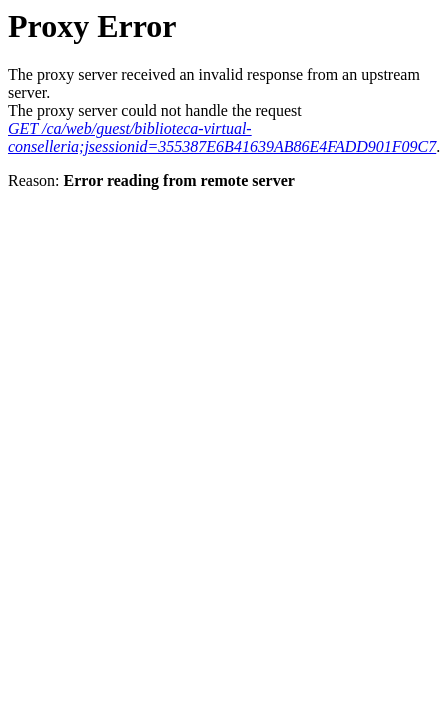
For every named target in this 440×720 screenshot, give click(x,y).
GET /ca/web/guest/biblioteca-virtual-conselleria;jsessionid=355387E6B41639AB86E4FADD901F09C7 (222, 137)
